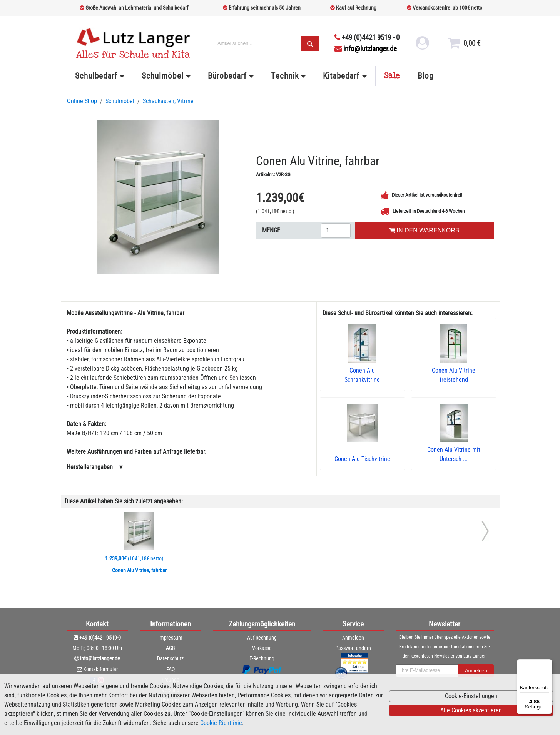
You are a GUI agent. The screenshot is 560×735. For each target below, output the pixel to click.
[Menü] (548, 664)
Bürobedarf (227, 76)
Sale (392, 76)
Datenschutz (170, 658)
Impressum (170, 638)
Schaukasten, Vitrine (168, 101)
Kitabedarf (341, 76)
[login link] (421, 46)
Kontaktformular (100, 669)
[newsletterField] (427, 671)
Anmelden (353, 638)
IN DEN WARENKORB (424, 230)
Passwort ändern (353, 648)
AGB (171, 648)
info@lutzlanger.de (366, 49)
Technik (285, 76)
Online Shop (82, 101)
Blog (425, 76)
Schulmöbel (162, 76)
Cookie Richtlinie (221, 723)
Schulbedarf (96, 76)
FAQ (171, 669)
